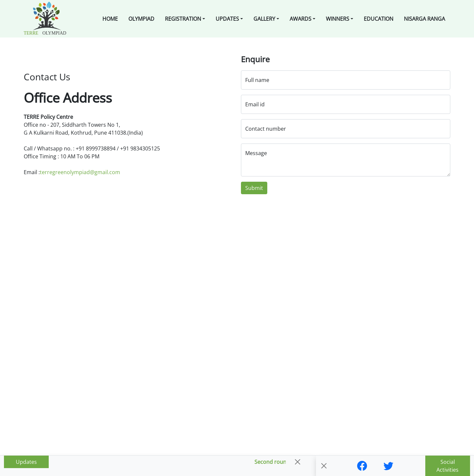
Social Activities (448, 466)
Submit (254, 188)
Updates (227, 19)
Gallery (264, 19)
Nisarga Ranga (424, 19)
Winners (338, 19)
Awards (301, 19)
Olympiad (141, 19)
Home (110, 19)
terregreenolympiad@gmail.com (80, 172)
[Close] (298, 462)
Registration (183, 19)
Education (379, 19)
